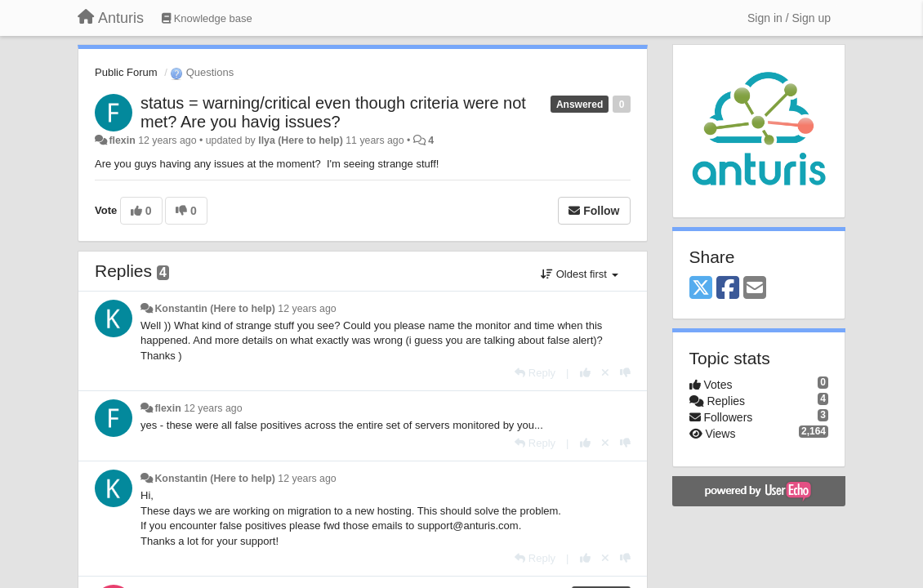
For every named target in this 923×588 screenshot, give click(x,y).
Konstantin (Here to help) (214, 309)
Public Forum (126, 72)
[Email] (755, 289)
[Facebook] (728, 289)
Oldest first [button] (579, 274)
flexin (122, 140)
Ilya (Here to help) (301, 140)
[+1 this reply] (585, 373)
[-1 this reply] (625, 373)
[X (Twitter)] (701, 289)
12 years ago (307, 309)
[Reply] (535, 373)
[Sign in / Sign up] (789, 18)
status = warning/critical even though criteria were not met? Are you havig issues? (333, 112)
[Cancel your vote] (605, 373)
